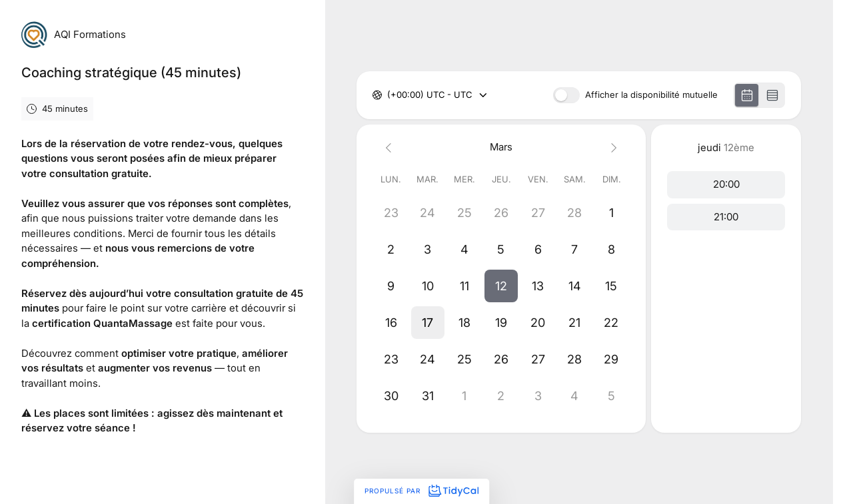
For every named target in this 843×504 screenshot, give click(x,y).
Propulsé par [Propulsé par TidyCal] (421, 491)
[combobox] (389, 95)
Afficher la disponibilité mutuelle (651, 95)
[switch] (566, 95)
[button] (501, 286)
